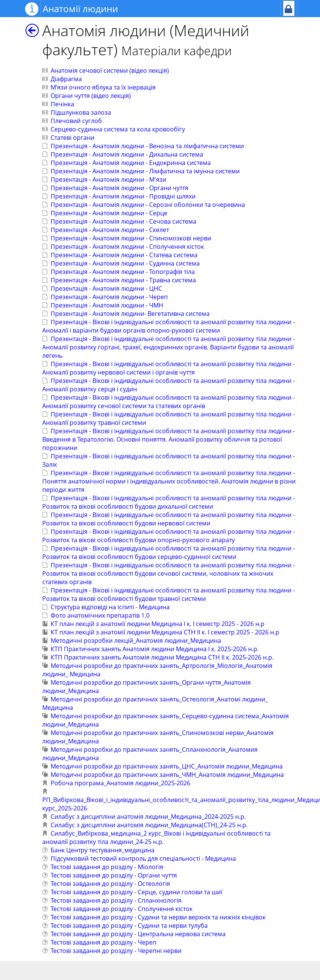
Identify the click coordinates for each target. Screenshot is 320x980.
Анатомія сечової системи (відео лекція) (110, 70)
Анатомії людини (80, 9)
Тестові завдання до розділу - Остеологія (110, 884)
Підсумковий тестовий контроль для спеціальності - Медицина (143, 858)
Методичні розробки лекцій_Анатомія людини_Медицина (136, 641)
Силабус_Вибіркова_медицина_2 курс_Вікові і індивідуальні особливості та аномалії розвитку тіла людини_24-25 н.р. (157, 837)
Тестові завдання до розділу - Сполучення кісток (122, 909)
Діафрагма (66, 79)
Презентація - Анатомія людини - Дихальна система (127, 154)
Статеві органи (72, 138)
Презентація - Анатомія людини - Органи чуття (119, 188)
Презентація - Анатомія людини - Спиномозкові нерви (131, 238)
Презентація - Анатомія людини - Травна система (123, 280)
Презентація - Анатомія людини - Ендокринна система (131, 163)
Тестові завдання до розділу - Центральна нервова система (138, 934)
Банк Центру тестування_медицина (103, 850)
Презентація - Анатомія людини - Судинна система (125, 263)
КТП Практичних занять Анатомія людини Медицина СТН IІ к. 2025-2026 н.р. (162, 657)
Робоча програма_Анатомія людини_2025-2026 (120, 783)
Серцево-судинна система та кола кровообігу (118, 129)
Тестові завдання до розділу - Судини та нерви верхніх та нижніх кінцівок (158, 917)
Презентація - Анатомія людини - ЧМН (107, 305)
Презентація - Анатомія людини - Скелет (110, 230)
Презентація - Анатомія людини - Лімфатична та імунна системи (145, 171)
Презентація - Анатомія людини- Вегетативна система (130, 314)
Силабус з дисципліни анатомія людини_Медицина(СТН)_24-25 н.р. (149, 825)
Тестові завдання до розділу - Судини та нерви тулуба (129, 926)
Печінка (62, 104)
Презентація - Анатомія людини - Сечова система (123, 221)
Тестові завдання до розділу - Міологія (107, 867)
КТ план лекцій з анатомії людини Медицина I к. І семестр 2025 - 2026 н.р (158, 624)
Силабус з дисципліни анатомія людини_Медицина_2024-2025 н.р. (148, 817)
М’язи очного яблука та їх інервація (103, 87)
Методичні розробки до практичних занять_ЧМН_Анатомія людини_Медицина (167, 775)
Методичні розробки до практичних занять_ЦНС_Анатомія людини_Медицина (167, 766)
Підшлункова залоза (81, 112)
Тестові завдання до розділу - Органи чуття (114, 875)
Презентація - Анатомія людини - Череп (109, 297)
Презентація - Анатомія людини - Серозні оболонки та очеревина (148, 205)
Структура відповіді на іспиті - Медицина (110, 607)
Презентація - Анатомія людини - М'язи (108, 179)
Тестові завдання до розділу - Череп (103, 942)
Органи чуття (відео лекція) (91, 96)
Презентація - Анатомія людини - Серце (109, 213)
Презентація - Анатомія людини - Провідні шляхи (123, 196)
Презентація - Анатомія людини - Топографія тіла (123, 272)
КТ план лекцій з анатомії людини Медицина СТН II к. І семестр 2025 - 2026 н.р (165, 632)
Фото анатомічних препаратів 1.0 (100, 615)
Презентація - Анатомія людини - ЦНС (106, 288)
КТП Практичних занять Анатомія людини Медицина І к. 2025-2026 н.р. (155, 649)
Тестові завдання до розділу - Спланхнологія (116, 900)
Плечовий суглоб (76, 121)
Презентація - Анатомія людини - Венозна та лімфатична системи (147, 146)
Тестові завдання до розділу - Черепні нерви (116, 951)
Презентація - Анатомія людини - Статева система (124, 255)
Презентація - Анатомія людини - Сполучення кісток (127, 247)
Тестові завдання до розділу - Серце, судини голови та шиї (136, 892)
